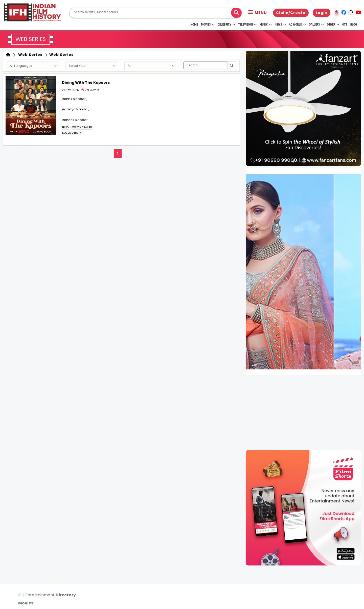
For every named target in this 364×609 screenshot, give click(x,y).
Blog (354, 25)
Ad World (297, 25)
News (280, 25)
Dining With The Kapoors (86, 83)
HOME (194, 25)
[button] (257, 13)
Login (322, 13)
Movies (208, 25)
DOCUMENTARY (72, 133)
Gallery (316, 25)
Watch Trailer (82, 128)
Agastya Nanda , (75, 109)
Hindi (66, 128)
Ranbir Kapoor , (75, 99)
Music (266, 25)
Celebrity (226, 25)
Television (247, 25)
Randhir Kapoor (75, 120)
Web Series (29, 55)
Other (333, 25)
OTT (345, 25)
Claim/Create (291, 13)
